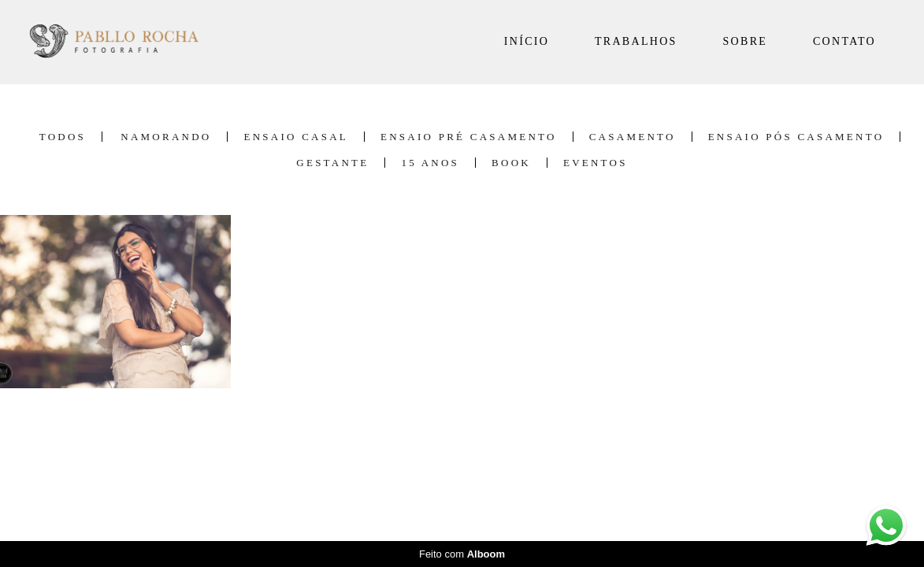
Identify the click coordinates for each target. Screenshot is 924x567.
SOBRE (746, 41)
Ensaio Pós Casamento (796, 137)
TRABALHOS (636, 41)
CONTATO (844, 41)
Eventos (596, 163)
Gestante (332, 163)
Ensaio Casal (296, 137)
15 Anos (430, 163)
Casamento (633, 137)
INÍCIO (527, 41)
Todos (63, 137)
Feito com (462, 554)
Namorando (166, 137)
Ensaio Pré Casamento (469, 137)
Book (511, 163)
